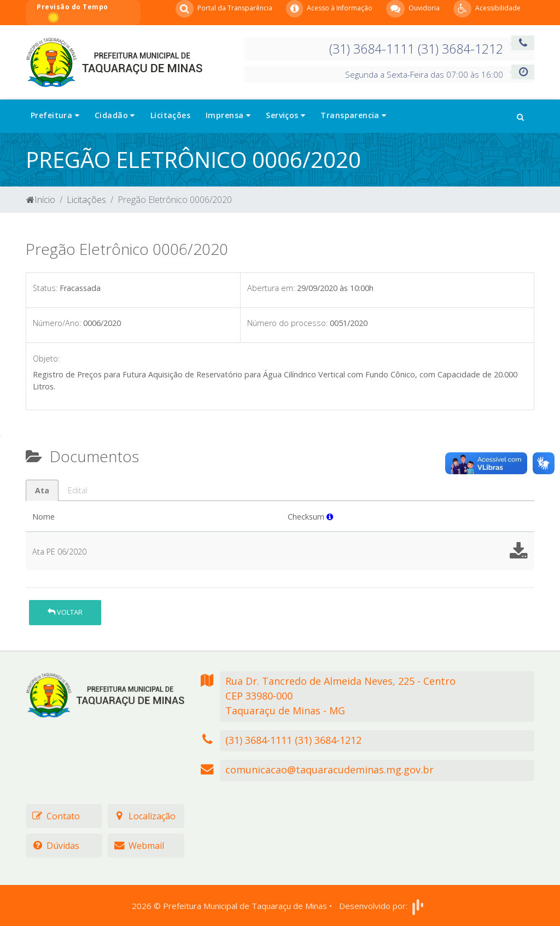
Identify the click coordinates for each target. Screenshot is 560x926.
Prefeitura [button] (55, 115)
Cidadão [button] (115, 115)
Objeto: (46, 359)
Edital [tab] (78, 490)
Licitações (170, 115)
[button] (520, 116)
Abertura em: (271, 288)
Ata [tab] (42, 490)
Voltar (65, 612)
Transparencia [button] (353, 115)
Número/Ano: (57, 323)
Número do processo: (287, 323)
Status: (45, 288)
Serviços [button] (285, 115)
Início (41, 200)
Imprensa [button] (228, 115)
